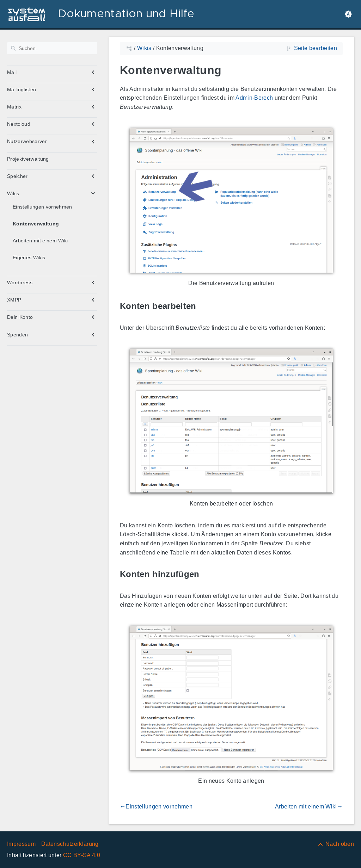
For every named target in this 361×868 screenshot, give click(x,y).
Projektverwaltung (28, 159)
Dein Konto (20, 317)
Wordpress (20, 283)
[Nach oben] (335, 844)
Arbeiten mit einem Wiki (40, 241)
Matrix (14, 107)
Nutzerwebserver (27, 141)
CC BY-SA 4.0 (82, 855)
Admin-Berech (254, 98)
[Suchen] (52, 48)
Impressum (21, 844)
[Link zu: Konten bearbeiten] (204, 306)
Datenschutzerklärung (70, 844)
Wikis (13, 193)
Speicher (17, 176)
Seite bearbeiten (316, 48)
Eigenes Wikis (29, 258)
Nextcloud (19, 124)
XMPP (14, 300)
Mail (12, 72)
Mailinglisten (22, 89)
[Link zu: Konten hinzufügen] (208, 574)
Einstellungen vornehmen (42, 207)
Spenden (17, 335)
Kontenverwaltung (36, 224)
